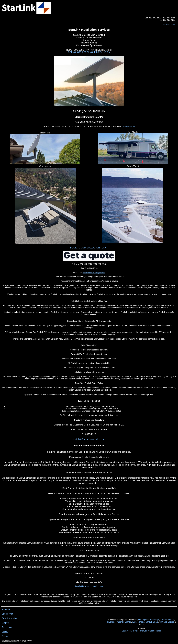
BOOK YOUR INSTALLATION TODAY (89, 248)
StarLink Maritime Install (151, 631)
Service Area (7, 614)
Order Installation (9, 618)
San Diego (155, 620)
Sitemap (5, 636)
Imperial (120, 622)
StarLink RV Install (130, 631)
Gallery (5, 632)
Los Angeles (144, 620)
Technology (7, 627)
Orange (128, 622)
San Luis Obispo (167, 622)
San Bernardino (167, 620)
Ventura (141, 622)
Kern (134, 622)
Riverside (111, 622)
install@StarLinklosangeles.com (94, 273)
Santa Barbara (152, 622)
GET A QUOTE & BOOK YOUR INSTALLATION (89, 52)
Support (5, 623)
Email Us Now (169, 24)
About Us (6, 609)
